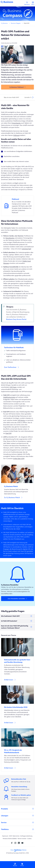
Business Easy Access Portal (16, 319)
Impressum (5, 836)
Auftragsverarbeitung (26, 836)
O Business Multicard (16, 87)
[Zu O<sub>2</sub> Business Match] (17, 483)
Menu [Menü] (33, 3)
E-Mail (22, 865)
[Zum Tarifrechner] (17, 368)
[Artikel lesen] (17, 681)
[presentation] (33, 97)
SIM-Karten (22, 420)
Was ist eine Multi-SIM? (11, 97)
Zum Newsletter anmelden (16, 599)
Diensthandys (10, 238)
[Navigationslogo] (7, 2)
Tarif (16, 183)
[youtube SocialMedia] (23, 843)
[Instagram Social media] (16, 843)
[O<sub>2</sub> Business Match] (17, 485)
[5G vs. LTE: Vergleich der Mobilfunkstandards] (17, 750)
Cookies (29, 839)
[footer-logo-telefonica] (19, 850)
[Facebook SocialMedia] (12, 843)
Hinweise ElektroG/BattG (10, 839)
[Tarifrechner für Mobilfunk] (17, 346)
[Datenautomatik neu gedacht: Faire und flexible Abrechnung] (17, 660)
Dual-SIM (8, 433)
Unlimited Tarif (26, 249)
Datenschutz (16, 836)
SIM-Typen (13, 387)
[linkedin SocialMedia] (19, 843)
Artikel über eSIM (19, 459)
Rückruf (15, 865)
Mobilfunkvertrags (9, 397)
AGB (10, 836)
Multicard (16, 135)
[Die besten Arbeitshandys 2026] (17, 706)
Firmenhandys (16, 123)
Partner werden (22, 839)
